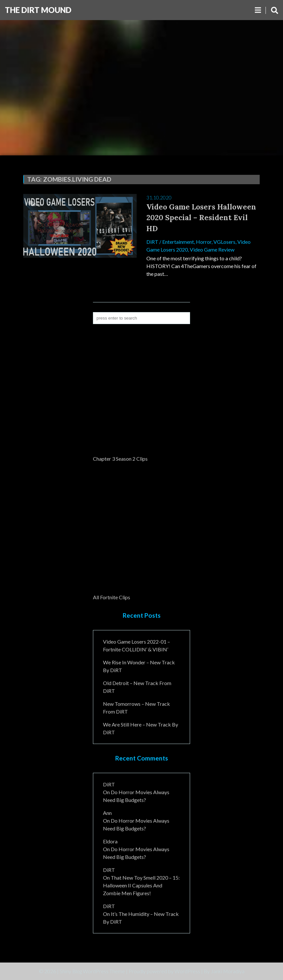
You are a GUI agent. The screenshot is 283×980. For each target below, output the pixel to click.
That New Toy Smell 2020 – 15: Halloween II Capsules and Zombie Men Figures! (141, 885)
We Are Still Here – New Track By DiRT (141, 728)
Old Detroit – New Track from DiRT (137, 687)
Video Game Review (212, 249)
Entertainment (178, 242)
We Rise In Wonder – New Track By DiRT (139, 666)
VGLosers (224, 242)
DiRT (152, 242)
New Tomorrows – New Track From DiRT (136, 708)
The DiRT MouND (38, 10)
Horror (204, 242)
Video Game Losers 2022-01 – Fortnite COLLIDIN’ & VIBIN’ (136, 645)
